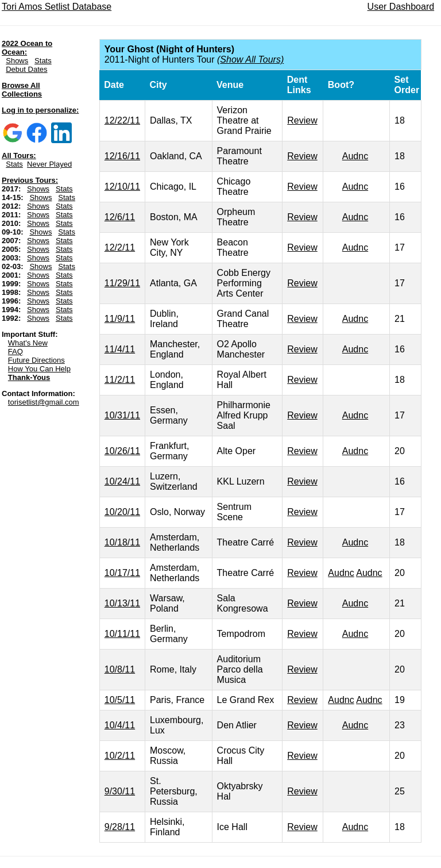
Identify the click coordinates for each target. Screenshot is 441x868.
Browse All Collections (22, 90)
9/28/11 (120, 827)
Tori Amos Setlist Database (57, 7)
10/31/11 (122, 415)
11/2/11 (120, 380)
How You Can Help (39, 369)
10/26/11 (122, 451)
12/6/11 (120, 217)
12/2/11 (120, 247)
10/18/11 (122, 542)
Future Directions (36, 360)
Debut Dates (26, 69)
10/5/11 (120, 700)
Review (302, 120)
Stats (43, 61)
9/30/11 (120, 791)
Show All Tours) (252, 59)
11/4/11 (120, 349)
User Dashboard (401, 7)
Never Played (49, 164)
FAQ (16, 352)
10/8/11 (120, 669)
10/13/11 (122, 603)
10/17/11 (122, 573)
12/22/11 (122, 120)
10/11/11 (122, 634)
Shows (17, 61)
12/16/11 (122, 156)
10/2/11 (120, 756)
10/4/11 (120, 725)
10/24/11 (122, 481)
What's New (28, 343)
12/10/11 (122, 187)
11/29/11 (122, 283)
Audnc (355, 156)
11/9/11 (120, 319)
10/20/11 (122, 512)
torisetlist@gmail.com (44, 402)
